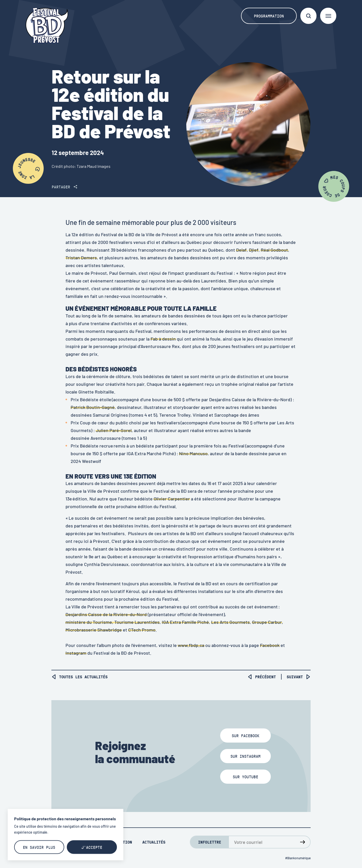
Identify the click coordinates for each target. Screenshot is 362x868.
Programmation (269, 16)
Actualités (154, 842)
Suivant (299, 677)
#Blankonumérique (298, 858)
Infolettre (210, 842)
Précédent (262, 677)
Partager (64, 187)
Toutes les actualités (80, 677)
